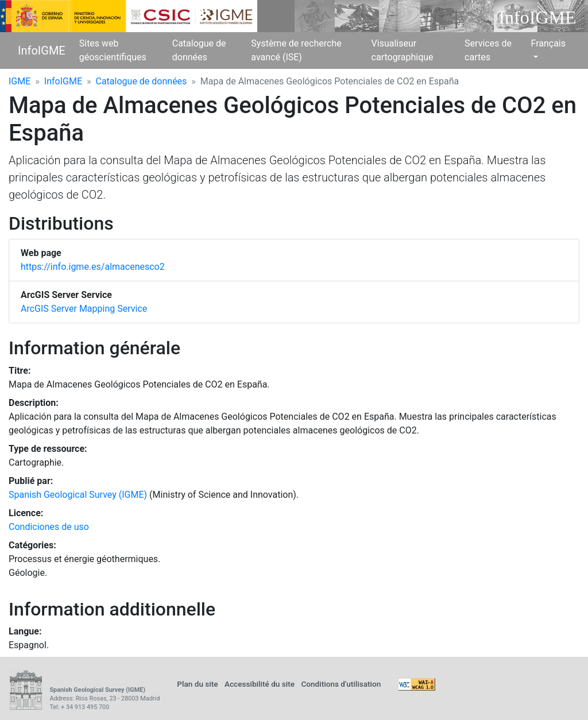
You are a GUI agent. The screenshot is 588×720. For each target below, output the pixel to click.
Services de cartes (488, 50)
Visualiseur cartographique (403, 50)
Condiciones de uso (49, 527)
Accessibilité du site (260, 684)
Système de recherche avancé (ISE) (296, 50)
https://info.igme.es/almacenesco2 (93, 267)
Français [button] (548, 43)
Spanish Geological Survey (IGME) (78, 495)
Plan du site (197, 684)
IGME (20, 81)
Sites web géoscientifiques (113, 50)
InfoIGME (42, 51)
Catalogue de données (199, 50)
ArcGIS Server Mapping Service (84, 309)
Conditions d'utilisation (341, 684)
